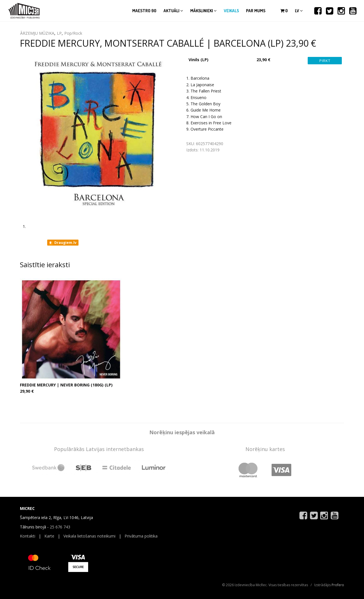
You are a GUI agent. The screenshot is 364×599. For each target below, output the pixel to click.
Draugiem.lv (62, 243)
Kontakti (28, 536)
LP (59, 33)
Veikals (231, 11)
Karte (49, 536)
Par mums (256, 11)
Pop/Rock (73, 33)
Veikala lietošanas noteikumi (89, 536)
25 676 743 (60, 527)
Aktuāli (173, 11)
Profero (338, 585)
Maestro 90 (144, 11)
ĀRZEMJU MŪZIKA (37, 33)
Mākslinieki (203, 11)
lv (299, 11)
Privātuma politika (141, 536)
